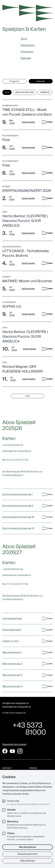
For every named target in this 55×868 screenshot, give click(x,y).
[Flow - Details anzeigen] (47, 147)
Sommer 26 (45, 92)
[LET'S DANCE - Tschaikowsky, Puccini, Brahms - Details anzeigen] (47, 263)
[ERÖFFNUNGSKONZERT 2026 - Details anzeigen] (47, 198)
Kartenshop (28, 45)
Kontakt (7, 768)
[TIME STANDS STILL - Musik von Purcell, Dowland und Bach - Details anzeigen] (47, 122)
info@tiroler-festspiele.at (15, 703)
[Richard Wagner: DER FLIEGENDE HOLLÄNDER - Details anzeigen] (47, 379)
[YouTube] (12, 751)
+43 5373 (27, 729)
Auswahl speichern (28, 854)
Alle (7, 92)
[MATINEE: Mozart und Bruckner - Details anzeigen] (47, 289)
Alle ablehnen (28, 861)
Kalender (26, 58)
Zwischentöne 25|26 (25, 92)
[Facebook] (5, 751)
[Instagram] (20, 751)
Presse (33, 768)
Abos (24, 39)
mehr (27, 396)
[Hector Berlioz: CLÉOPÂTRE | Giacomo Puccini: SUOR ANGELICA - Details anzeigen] (47, 233)
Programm (27, 52)
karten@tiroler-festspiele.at (17, 707)
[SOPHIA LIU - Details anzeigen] (47, 314)
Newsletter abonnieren (14, 744)
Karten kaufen (28, 122)
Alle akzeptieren (28, 847)
